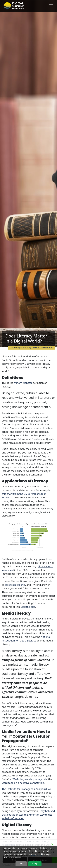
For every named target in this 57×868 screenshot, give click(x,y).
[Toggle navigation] (51, 6)
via (48, 776)
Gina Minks (49, 348)
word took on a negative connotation (23, 783)
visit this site (28, 607)
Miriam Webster (23, 383)
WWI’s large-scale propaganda (30, 779)
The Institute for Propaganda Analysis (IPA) (26, 789)
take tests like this (15, 585)
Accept (35, 864)
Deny (21, 864)
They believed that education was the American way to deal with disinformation (28, 815)
